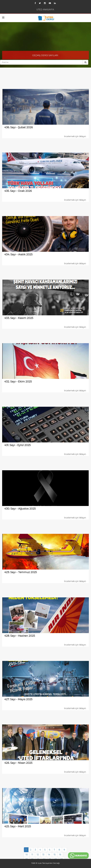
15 (55, 855)
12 (38, 855)
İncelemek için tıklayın (75, 136)
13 (43, 855)
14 (49, 855)
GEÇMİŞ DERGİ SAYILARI (45, 55)
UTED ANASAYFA (45, 10)
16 (60, 855)
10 (27, 855)
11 (32, 855)
